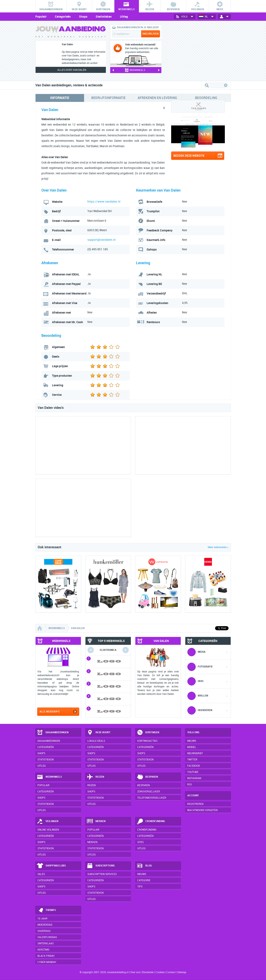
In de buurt (99, 733)
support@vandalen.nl (101, 240)
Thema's (46, 910)
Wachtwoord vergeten (202, 810)
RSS (189, 784)
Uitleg (124, 17)
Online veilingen (48, 830)
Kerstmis (43, 950)
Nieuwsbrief (195, 753)
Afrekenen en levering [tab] (157, 98)
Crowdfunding (151, 821)
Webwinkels (49, 777)
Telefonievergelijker (152, 798)
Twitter (192, 760)
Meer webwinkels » (218, 547)
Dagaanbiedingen (53, 733)
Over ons (135, 972)
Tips (140, 887)
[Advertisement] (200, 51)
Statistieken (104, 17)
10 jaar (42, 919)
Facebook (194, 766)
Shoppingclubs (51, 866)
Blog (144, 866)
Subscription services (102, 874)
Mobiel (192, 747)
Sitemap (182, 972)
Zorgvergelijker (149, 792)
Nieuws (142, 874)
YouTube (193, 772)
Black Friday (46, 956)
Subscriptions (101, 866)
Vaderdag (44, 931)
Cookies (160, 972)
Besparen (147, 777)
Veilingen (48, 821)
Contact (171, 972)
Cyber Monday (47, 962)
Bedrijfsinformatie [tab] (108, 98)
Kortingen (148, 733)
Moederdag (45, 925)
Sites (140, 842)
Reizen (95, 777)
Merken (96, 821)
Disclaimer (148, 972)
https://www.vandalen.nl (104, 202)
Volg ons (193, 732)
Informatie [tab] (60, 98)
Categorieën (63, 17)
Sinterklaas (46, 943)
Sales (41, 874)
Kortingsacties (147, 741)
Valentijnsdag (47, 937)
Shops (83, 17)
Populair (41, 17)
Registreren (195, 804)
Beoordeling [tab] (206, 98)
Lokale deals (96, 741)
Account (193, 795)
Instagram (194, 778)
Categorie (144, 880)
